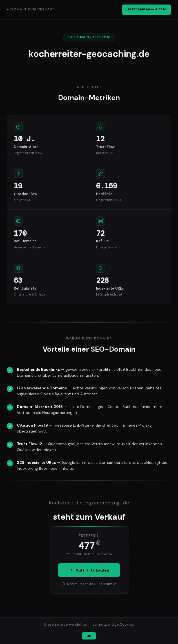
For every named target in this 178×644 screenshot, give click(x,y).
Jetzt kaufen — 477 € (146, 9)
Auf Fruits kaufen (89, 570)
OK (89, 636)
